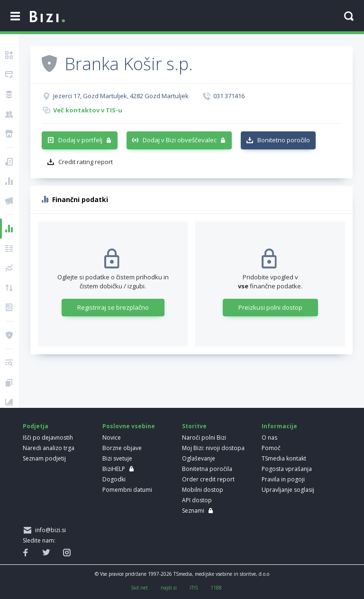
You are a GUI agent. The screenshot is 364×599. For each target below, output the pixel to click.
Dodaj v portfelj (80, 140)
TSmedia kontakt (284, 458)
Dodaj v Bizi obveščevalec (180, 140)
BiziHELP (114, 469)
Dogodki (114, 479)
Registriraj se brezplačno (113, 307)
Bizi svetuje (117, 458)
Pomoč (271, 448)
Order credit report (208, 479)
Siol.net (139, 588)
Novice (112, 438)
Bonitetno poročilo (284, 140)
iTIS (194, 588)
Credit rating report (86, 162)
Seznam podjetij (44, 458)
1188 (216, 588)
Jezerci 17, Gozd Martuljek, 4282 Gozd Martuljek (121, 96)
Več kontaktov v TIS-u (88, 110)
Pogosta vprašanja (287, 469)
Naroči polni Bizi (204, 438)
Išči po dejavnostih (48, 438)
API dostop (197, 500)
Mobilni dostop (203, 490)
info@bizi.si (49, 530)
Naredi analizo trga (49, 448)
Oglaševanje (199, 458)
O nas (269, 438)
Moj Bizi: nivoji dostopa (213, 448)
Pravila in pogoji (283, 479)
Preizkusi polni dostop (270, 307)
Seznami (193, 511)
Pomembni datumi (127, 490)
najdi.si (169, 588)
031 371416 (229, 96)
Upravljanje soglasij (288, 490)
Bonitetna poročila (207, 469)
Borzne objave (122, 448)
